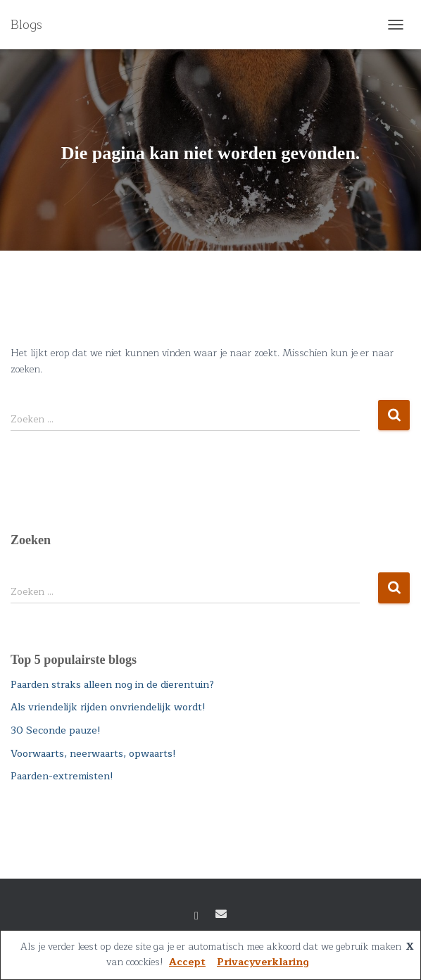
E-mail (221, 914)
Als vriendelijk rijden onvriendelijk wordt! (108, 707)
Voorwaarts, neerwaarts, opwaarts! (93, 754)
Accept (187, 962)
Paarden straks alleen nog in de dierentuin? (112, 685)
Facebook (196, 916)
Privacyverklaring (263, 962)
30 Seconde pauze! (56, 730)
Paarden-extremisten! (62, 776)
